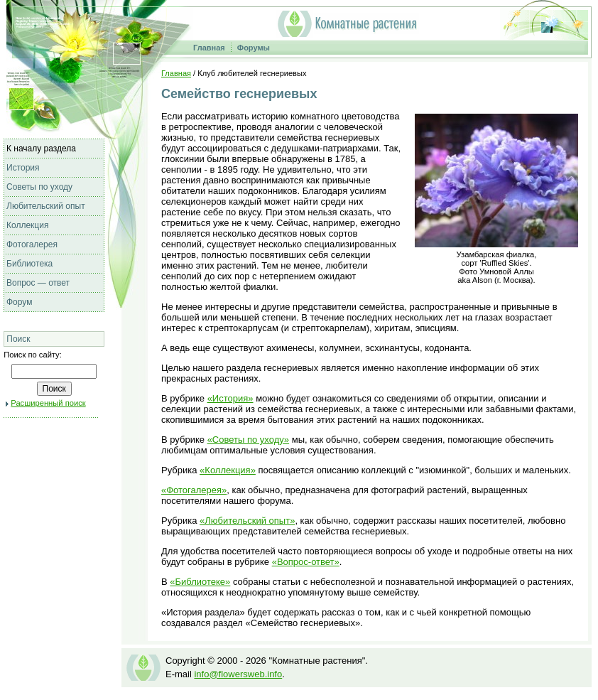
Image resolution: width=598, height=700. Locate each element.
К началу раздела (41, 149)
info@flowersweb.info (238, 674)
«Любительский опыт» (247, 521)
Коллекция (27, 225)
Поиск (18, 339)
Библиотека (29, 264)
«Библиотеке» (200, 582)
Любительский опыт (46, 206)
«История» (230, 398)
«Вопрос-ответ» (306, 562)
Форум (19, 302)
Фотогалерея (32, 244)
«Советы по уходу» (248, 440)
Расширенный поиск (48, 403)
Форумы (254, 48)
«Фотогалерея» (194, 490)
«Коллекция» (228, 470)
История (23, 168)
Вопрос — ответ (38, 283)
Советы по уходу (39, 187)
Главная (209, 48)
